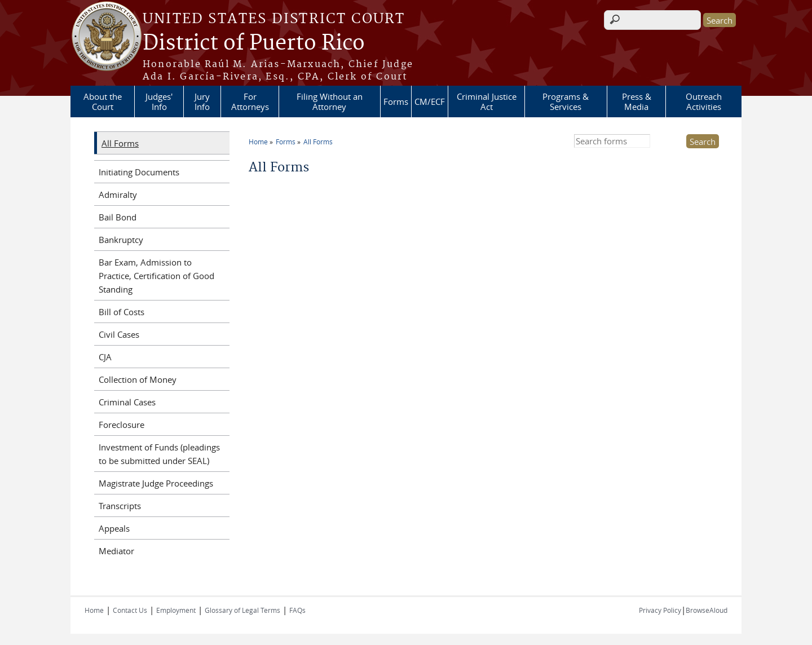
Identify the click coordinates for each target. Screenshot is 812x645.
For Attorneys (250, 101)
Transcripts (120, 506)
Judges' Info (159, 101)
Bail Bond (118, 217)
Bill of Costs (122, 312)
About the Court (103, 101)
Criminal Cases (127, 402)
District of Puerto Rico (254, 43)
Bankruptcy (121, 240)
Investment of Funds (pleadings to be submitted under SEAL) (159, 454)
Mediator (116, 551)
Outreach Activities (704, 101)
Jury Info (202, 101)
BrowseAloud (707, 610)
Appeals (114, 528)
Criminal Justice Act (487, 101)
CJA (105, 357)
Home (258, 142)
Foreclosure (122, 425)
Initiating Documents (139, 172)
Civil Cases (119, 334)
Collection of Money (138, 379)
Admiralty (118, 195)
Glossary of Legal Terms (242, 610)
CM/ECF (430, 101)
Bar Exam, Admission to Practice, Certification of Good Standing (156, 276)
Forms (396, 101)
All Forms (318, 142)
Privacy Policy (660, 610)
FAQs (297, 610)
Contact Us (130, 610)
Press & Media (637, 101)
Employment (176, 610)
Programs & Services (566, 101)
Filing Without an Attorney (330, 101)
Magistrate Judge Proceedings (156, 483)
